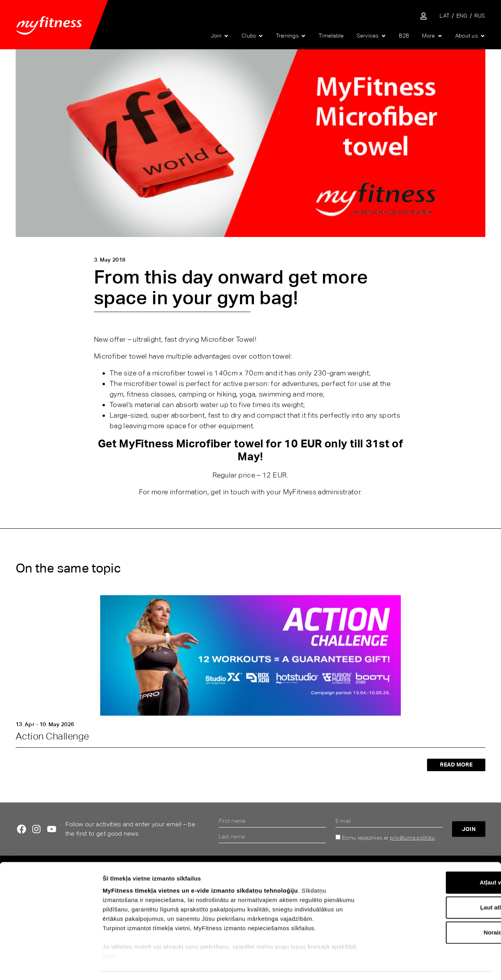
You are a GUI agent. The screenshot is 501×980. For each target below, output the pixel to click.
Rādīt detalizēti (430, 965)
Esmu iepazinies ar (388, 838)
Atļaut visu (436, 860)
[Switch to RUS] (480, 16)
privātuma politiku (412, 838)
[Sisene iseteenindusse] (424, 16)
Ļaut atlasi (436, 885)
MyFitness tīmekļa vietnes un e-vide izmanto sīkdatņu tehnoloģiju (200, 868)
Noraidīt (436, 910)
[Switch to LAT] (444, 16)
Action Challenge (52, 736)
